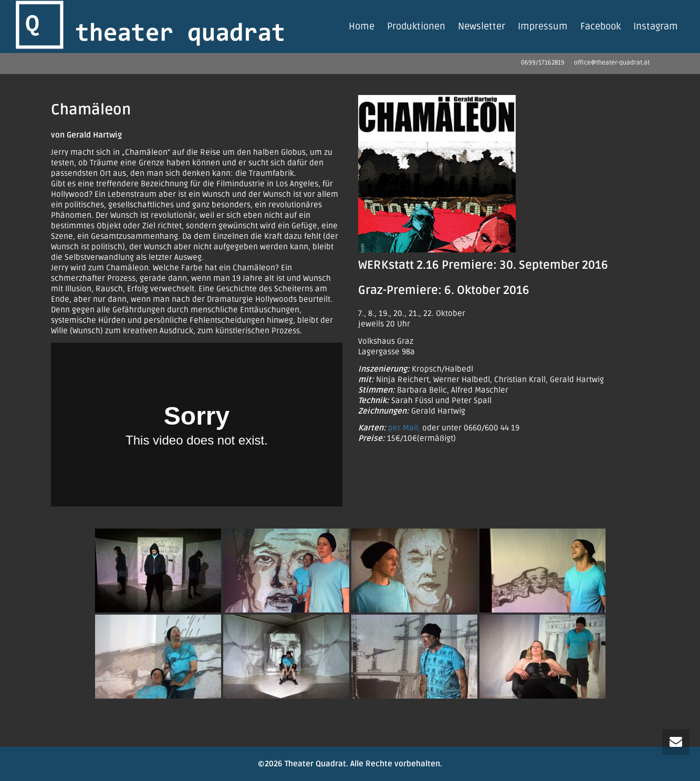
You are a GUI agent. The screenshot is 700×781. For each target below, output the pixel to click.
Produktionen (416, 26)
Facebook (600, 26)
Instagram (656, 26)
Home (362, 26)
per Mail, (404, 428)
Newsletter (482, 26)
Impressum (543, 26)
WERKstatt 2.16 (399, 265)
